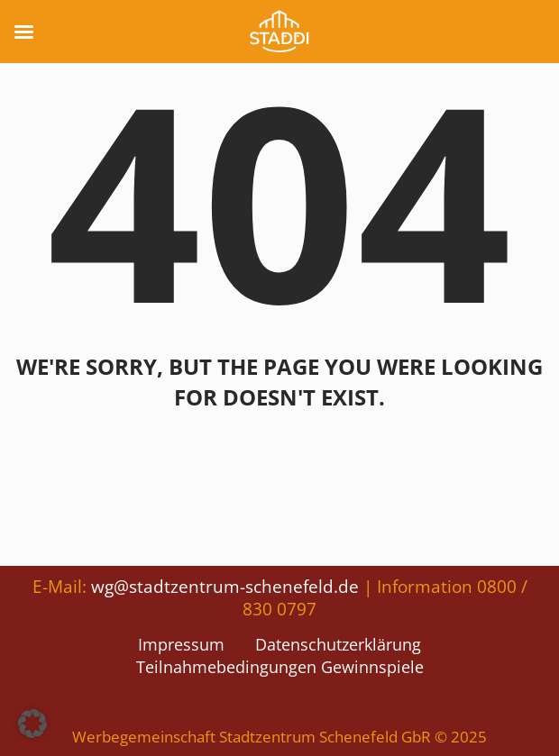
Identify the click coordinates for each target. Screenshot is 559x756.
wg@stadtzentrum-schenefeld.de (225, 586)
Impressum (181, 644)
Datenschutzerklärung (338, 644)
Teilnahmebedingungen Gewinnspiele (280, 667)
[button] (32, 724)
